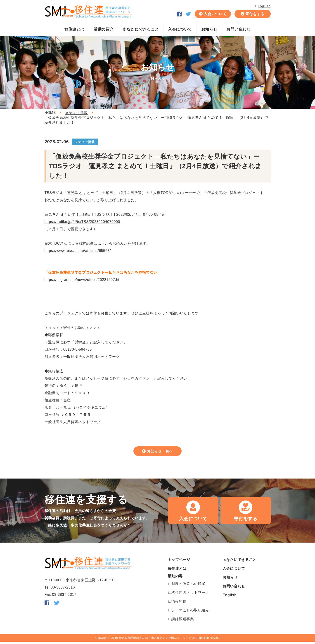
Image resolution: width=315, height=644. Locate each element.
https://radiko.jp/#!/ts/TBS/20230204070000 (82, 222)
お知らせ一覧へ (160, 452)
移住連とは (74, 29)
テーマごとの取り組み (190, 612)
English (264, 6)
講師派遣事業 (183, 621)
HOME (50, 113)
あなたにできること (141, 29)
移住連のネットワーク (190, 595)
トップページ (179, 562)
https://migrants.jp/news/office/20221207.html (84, 280)
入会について (215, 14)
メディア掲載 (76, 113)
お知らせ (209, 29)
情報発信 (179, 604)
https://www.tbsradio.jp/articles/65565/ (78, 251)
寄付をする (255, 14)
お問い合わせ (238, 29)
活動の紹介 (104, 29)
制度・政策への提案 (188, 586)
